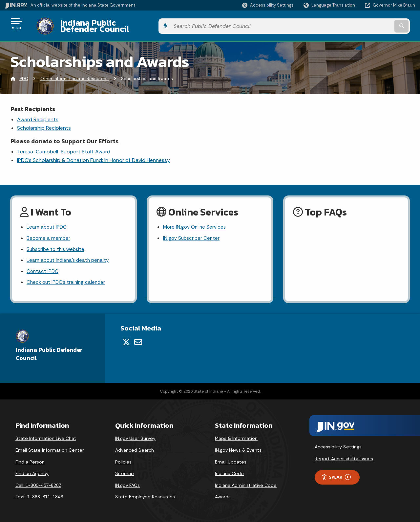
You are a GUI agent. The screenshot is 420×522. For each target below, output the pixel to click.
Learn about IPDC (47, 223)
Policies (123, 460)
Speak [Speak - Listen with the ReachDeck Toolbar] (336, 475)
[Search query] (368, 23)
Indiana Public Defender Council (116, 23)
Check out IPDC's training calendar (67, 280)
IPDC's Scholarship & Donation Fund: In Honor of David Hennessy (94, 155)
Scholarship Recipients (44, 123)
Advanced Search (135, 448)
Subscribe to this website (57, 246)
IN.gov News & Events (238, 448)
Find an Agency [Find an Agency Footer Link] (32, 471)
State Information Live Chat (46, 436)
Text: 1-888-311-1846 (39, 495)
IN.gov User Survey (135, 436)
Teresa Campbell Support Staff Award (64, 146)
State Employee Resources (145, 495)
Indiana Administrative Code (246, 483)
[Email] (138, 340)
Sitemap (125, 471)
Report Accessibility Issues (344, 457)
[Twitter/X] (126, 340)
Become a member (49, 234)
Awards (223, 495)
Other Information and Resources (74, 74)
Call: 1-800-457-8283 (38, 483)
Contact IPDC (43, 269)
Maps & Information (236, 436)
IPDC (23, 74)
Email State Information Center (50, 448)
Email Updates (231, 460)
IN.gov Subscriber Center (192, 234)
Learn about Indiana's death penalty (70, 257)
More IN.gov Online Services (196, 223)
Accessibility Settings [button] (338, 445)
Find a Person (30, 460)
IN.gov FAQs (127, 483)
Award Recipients (38, 114)
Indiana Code (229, 471)
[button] (268, 5)
